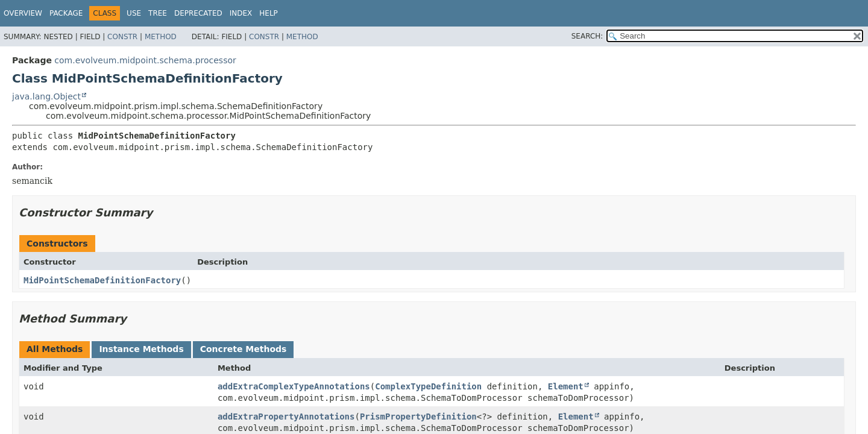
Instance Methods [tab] (141, 349)
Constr (122, 37)
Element (566, 386)
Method (161, 37)
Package (66, 13)
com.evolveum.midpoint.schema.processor (145, 60)
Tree (158, 13)
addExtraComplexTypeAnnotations (294, 386)
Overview (23, 13)
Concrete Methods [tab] (244, 349)
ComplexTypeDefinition (428, 386)
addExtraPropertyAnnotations (286, 417)
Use (134, 13)
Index (241, 13)
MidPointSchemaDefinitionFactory (102, 280)
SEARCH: (587, 36)
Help (269, 13)
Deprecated (198, 13)
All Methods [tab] (55, 349)
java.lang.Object (46, 96)
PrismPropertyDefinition (418, 417)
